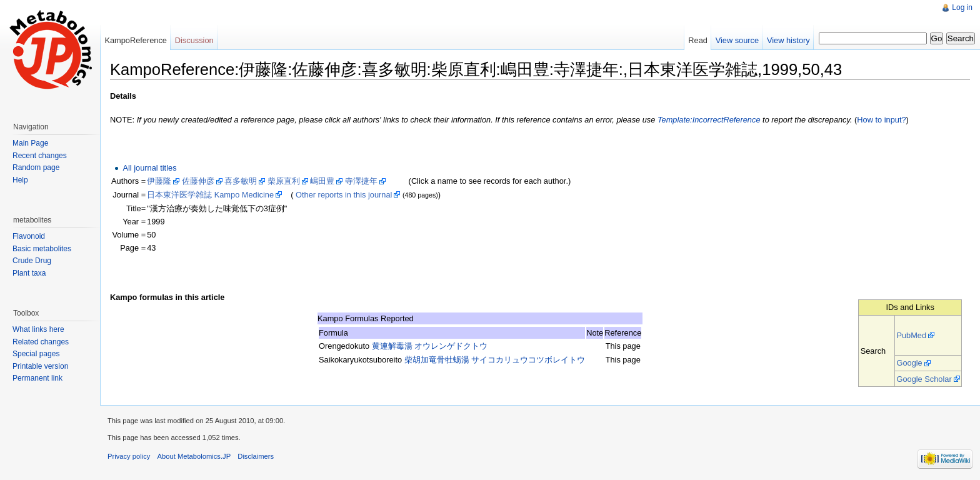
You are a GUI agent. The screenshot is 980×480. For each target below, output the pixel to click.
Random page (36, 167)
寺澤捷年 (361, 181)
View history (788, 40)
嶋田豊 (322, 181)
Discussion (194, 40)
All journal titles (149, 168)
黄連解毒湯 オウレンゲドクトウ (430, 346)
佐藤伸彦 (198, 181)
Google (909, 363)
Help (20, 180)
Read (698, 40)
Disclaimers (256, 456)
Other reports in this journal (344, 195)
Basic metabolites (42, 249)
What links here (38, 329)
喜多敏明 (241, 181)
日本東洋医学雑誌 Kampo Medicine (210, 195)
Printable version (40, 366)
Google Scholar (924, 379)
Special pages (36, 354)
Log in (962, 7)
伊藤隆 (159, 181)
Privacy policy (129, 456)
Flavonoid (29, 236)
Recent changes (40, 156)
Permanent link (37, 378)
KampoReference (136, 40)
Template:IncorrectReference (709, 120)
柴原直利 (284, 181)
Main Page (30, 143)
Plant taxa (29, 273)
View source (737, 40)
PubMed (911, 335)
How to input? (881, 120)
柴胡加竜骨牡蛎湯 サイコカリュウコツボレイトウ (495, 360)
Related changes (41, 342)
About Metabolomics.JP (194, 456)
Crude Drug (32, 261)
